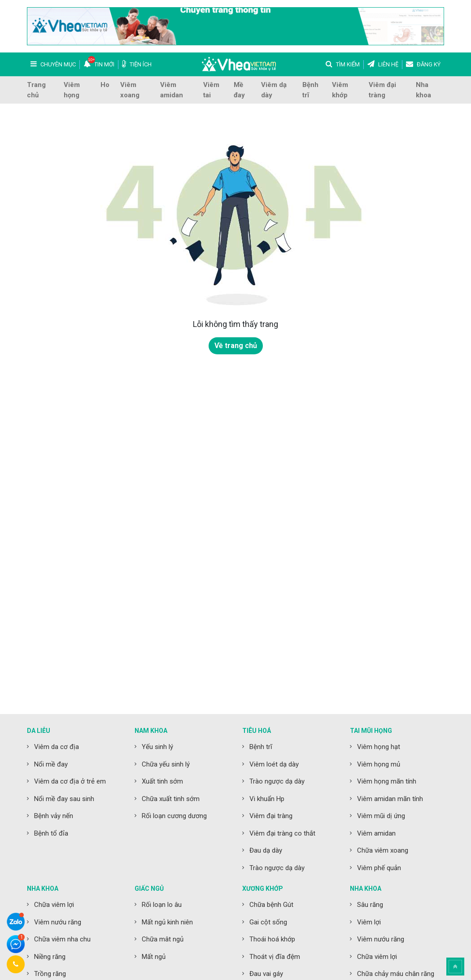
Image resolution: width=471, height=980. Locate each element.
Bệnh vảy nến (54, 816)
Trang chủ (36, 90)
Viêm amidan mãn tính (390, 799)
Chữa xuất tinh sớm (171, 799)
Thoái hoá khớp (272, 939)
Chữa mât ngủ (163, 939)
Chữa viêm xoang (383, 850)
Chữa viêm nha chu (62, 939)
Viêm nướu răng (58, 922)
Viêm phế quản (379, 868)
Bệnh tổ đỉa (51, 833)
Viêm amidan (172, 90)
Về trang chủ (236, 346)
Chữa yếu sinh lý (166, 764)
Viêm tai (211, 90)
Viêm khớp (340, 90)
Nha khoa (423, 90)
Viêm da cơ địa (57, 747)
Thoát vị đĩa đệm (275, 957)
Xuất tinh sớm (162, 781)
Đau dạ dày (266, 850)
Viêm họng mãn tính (387, 781)
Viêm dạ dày (274, 90)
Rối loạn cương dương (174, 816)
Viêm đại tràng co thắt (282, 833)
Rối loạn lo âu (162, 905)
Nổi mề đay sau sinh (64, 799)
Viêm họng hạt (379, 747)
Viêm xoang (130, 90)
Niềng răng (50, 957)
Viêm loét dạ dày (274, 764)
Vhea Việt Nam (239, 64)
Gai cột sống (268, 922)
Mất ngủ (154, 957)
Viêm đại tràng (382, 90)
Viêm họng (72, 90)
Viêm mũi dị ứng (381, 816)
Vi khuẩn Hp (267, 799)
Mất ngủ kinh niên (167, 922)
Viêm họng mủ (379, 764)
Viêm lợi (369, 922)
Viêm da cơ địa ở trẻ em (70, 781)
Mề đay (239, 90)
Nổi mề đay (51, 764)
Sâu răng (370, 905)
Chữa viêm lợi (54, 905)
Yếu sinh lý (157, 747)
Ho (105, 85)
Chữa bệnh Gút (271, 905)
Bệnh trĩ (310, 90)
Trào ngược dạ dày (277, 781)
